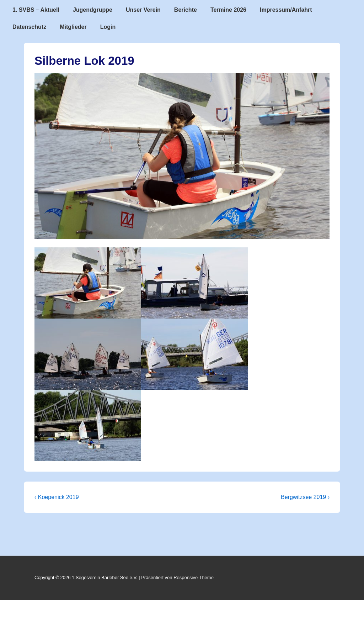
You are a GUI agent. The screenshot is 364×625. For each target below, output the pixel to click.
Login (108, 27)
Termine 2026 (228, 10)
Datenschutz (29, 27)
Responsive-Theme (194, 577)
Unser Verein (143, 10)
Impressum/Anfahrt (286, 10)
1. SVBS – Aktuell (36, 10)
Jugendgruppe (93, 10)
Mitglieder (73, 27)
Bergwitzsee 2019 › (305, 497)
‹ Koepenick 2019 (57, 497)
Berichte (186, 10)
